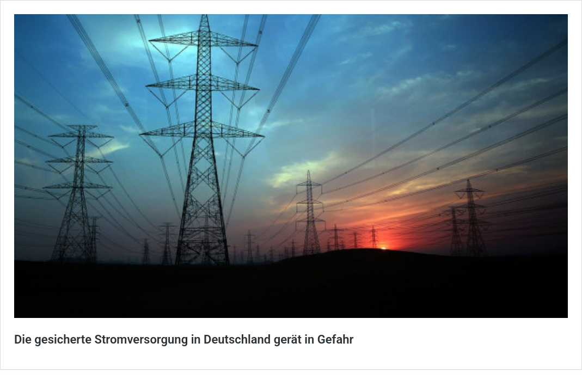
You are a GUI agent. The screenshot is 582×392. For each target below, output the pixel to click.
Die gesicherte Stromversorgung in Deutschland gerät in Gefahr (184, 339)
